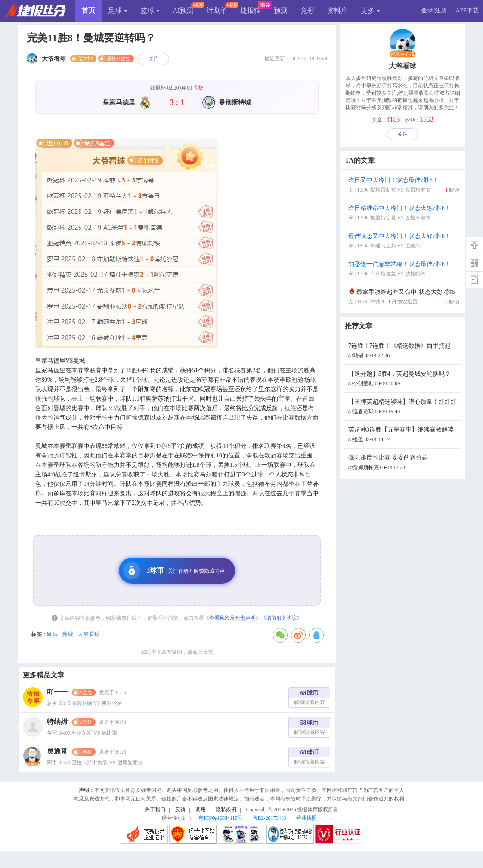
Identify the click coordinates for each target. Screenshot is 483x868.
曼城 (68, 634)
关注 (154, 59)
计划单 (217, 11)
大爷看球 (89, 634)
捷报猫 (251, 11)
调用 (201, 809)
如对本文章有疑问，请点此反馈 (177, 652)
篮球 (150, 11)
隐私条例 (226, 809)
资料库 (337, 11)
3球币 (174, 571)
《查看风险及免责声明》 (232, 618)
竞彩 (307, 11)
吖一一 (57, 692)
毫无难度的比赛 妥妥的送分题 (404, 463)
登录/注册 (434, 11)
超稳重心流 (402, 54)
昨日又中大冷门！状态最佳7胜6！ (404, 186)
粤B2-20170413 (269, 818)
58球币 (310, 728)
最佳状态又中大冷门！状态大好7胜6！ (404, 242)
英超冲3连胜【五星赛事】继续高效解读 (404, 435)
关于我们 (155, 809)
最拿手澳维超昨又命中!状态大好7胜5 (404, 298)
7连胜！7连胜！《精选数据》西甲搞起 (404, 351)
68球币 (310, 699)
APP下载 (467, 11)
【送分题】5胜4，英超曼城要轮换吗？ (404, 379)
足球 (118, 11)
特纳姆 (57, 721)
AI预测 (183, 11)
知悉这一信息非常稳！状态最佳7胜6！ (404, 270)
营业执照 (307, 818)
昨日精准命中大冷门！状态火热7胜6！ (404, 214)
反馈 (180, 809)
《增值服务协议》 (282, 618)
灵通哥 (57, 751)
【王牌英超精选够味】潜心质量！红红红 (404, 407)
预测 (281, 11)
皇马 (52, 634)
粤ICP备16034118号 (220, 818)
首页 (88, 11)
